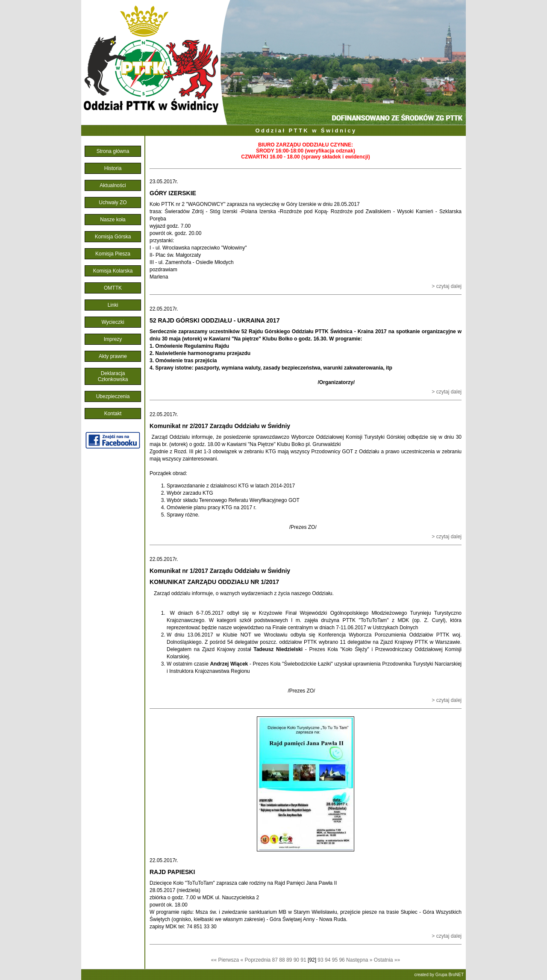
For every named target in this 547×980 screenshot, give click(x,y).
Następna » (359, 960)
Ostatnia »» (387, 960)
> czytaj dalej (447, 286)
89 (290, 960)
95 (336, 960)
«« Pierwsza (225, 960)
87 (276, 960)
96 (343, 960)
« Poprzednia (256, 960)
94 (328, 960)
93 (321, 960)
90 (297, 960)
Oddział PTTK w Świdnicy (306, 131)
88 (283, 960)
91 (304, 960)
